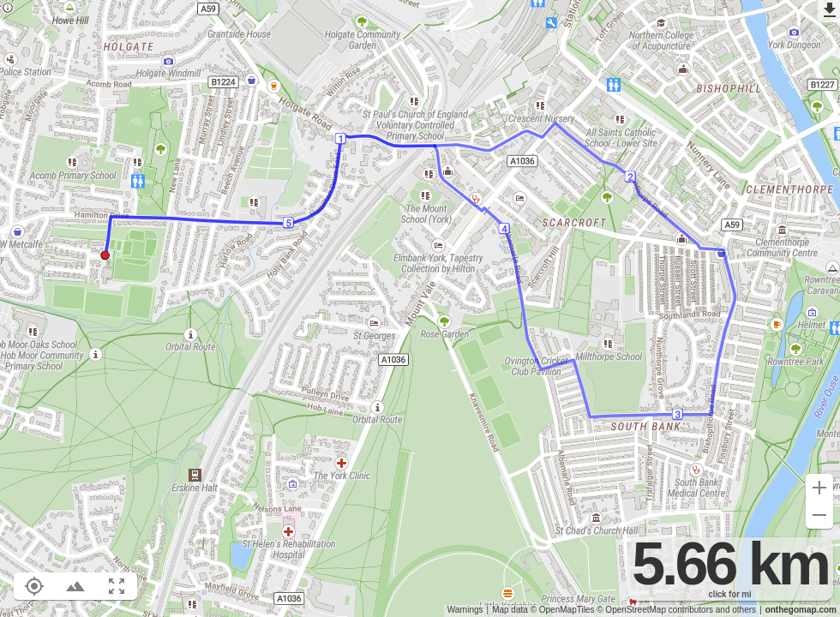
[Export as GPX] (829, 11)
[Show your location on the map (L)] (34, 586)
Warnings (465, 610)
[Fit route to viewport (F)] (117, 586)
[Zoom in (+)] (819, 488)
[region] (420, 308)
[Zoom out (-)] (819, 515)
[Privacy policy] (8, 9)
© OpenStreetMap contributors (655, 610)
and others (736, 610)
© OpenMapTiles (563, 610)
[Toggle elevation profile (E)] (75, 586)
